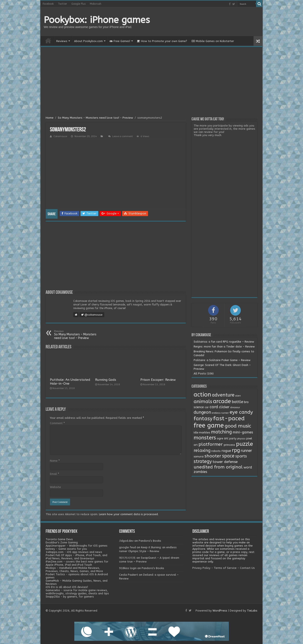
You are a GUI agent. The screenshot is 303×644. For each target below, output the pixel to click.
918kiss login (128, 568)
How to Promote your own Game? (162, 41)
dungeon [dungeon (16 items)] (202, 412)
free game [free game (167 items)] (209, 425)
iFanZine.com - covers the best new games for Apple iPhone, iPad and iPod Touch (77, 563)
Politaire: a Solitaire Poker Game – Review (222, 360)
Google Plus (78, 4)
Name (55, 461)
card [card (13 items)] (214, 407)
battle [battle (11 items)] (237, 402)
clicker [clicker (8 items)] (224, 407)
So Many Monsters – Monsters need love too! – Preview (76, 335)
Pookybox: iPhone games (97, 20)
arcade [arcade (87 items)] (222, 401)
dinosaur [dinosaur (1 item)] (235, 407)
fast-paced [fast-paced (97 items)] (229, 418)
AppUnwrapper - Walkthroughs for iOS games (77, 546)
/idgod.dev (126, 541)
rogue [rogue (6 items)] (226, 451)
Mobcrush (96, 4)
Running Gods (106, 380)
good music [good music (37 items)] (238, 426)
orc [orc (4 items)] (226, 438)
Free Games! (120, 41)
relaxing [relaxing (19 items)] (202, 450)
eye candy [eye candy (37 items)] (241, 412)
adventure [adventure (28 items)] (223, 395)
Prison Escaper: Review (158, 380)
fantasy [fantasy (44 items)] (203, 419)
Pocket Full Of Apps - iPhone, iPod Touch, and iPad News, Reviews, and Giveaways (76, 557)
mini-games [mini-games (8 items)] (243, 432)
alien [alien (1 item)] (238, 396)
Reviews (62, 41)
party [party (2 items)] (233, 439)
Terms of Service (225, 568)
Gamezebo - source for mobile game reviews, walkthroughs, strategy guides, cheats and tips (77, 592)
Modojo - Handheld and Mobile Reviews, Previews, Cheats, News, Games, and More (74, 569)
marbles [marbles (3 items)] (205, 433)
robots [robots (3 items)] (216, 451)
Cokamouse (60, 136)
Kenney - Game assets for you (66, 549)
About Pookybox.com (88, 41)
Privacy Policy (201, 568)
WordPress (220, 611)
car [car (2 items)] (207, 407)
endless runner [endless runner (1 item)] (220, 413)
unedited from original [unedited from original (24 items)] (218, 467)
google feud (128, 547)
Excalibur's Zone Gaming (62, 542)
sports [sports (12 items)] (241, 456)
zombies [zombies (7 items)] (200, 472)
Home (48, 41)
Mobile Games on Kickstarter (213, 41)
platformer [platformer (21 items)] (211, 444)
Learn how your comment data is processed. (129, 514)
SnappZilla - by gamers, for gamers (70, 597)
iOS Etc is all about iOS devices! (67, 587)
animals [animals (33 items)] (203, 401)
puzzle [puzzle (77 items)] (244, 444)
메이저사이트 (127, 558)
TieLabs (252, 611)
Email (54, 474)
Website (55, 487)
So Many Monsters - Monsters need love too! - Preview (95, 118)
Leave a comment (123, 136)
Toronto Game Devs (59, 539)
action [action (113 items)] (202, 395)
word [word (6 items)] (248, 467)
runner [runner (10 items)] (246, 451)
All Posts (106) (204, 373)
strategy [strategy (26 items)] (203, 461)
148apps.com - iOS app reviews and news (74, 552)
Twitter (63, 4)
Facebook (48, 4)
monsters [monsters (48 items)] (205, 438)
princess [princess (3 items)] (229, 445)
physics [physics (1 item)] (241, 439)
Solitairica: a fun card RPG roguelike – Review (224, 342)
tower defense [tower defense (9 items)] (225, 462)
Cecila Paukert (129, 575)
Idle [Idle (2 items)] (196, 433)
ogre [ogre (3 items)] (220, 439)
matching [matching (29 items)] (221, 432)
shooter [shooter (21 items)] (213, 456)
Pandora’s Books (150, 541)
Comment (57, 423)
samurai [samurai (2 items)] (199, 457)
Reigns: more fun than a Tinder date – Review (224, 347)
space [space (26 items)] (228, 456)
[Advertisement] (151, 82)
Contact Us (247, 568)
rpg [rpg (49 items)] (236, 450)
